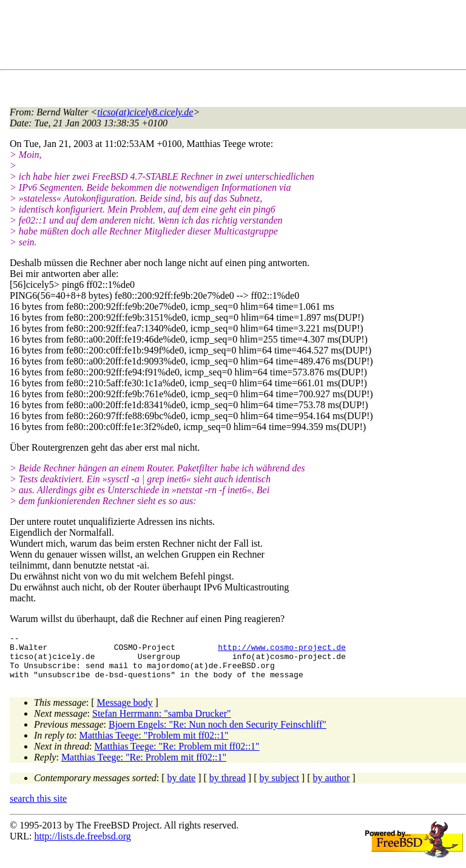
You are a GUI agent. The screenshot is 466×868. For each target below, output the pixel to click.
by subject (279, 787)
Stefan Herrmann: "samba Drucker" (162, 723)
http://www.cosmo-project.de (282, 651)
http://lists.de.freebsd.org (82, 845)
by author (331, 787)
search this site (38, 808)
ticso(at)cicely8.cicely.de (145, 112)
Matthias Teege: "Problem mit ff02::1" (154, 744)
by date (182, 787)
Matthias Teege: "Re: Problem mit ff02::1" (177, 755)
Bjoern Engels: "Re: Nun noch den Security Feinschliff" (218, 733)
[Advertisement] (231, 37)
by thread (228, 787)
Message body (125, 712)
